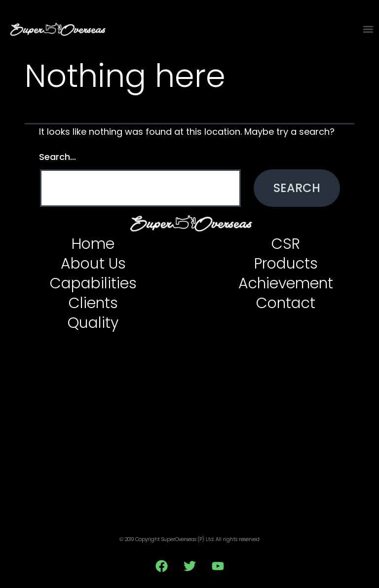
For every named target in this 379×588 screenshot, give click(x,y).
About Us (93, 264)
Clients (93, 303)
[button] (368, 29)
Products (286, 264)
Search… (57, 157)
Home (93, 244)
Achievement (286, 283)
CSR (286, 244)
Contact (286, 303)
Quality (93, 323)
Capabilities (93, 283)
